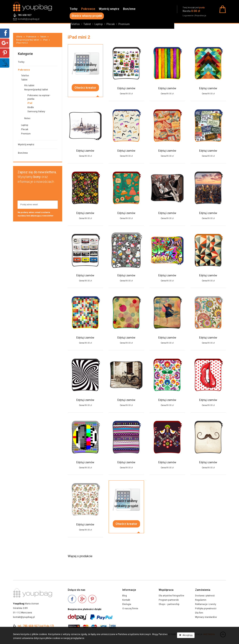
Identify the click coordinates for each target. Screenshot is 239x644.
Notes (27, 118)
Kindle (31, 107)
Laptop (99, 24)
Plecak (111, 24)
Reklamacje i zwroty (206, 604)
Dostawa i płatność (205, 596)
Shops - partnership (169, 604)
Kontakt (126, 600)
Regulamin (201, 600)
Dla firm (199, 613)
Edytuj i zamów (126, 88)
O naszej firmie (130, 609)
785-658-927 (25, 15)
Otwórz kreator (85, 88)
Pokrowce (88, 9)
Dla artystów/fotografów (171, 596)
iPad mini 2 (22, 43)
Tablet (87, 24)
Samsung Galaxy (36, 111)
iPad (45, 40)
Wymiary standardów (206, 617)
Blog (125, 596)
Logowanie (188, 16)
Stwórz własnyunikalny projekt (85, 67)
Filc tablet (29, 86)
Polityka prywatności (206, 609)
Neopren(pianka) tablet (28, 40)
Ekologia (127, 604)
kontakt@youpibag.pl (29, 19)
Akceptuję (186, 635)
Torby (74, 9)
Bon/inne (129, 9)
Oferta (19, 37)
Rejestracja (201, 16)
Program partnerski (169, 600)
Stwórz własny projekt (87, 16)
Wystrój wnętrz (109, 9)
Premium (124, 24)
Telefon (75, 24)
